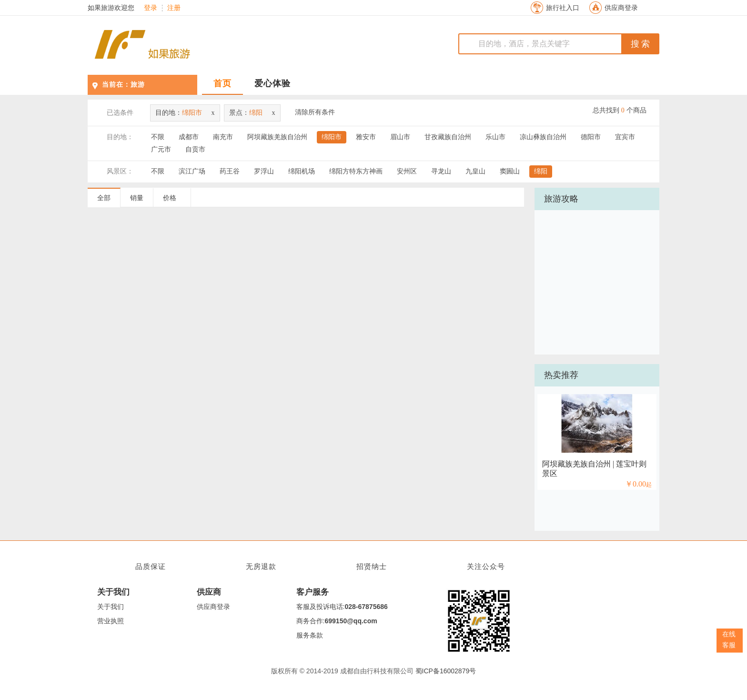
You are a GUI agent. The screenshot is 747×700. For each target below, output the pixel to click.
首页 (222, 83)
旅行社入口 (563, 8)
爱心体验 (273, 83)
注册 (174, 8)
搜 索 (641, 44)
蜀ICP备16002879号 (446, 671)
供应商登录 (621, 8)
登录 (151, 8)
